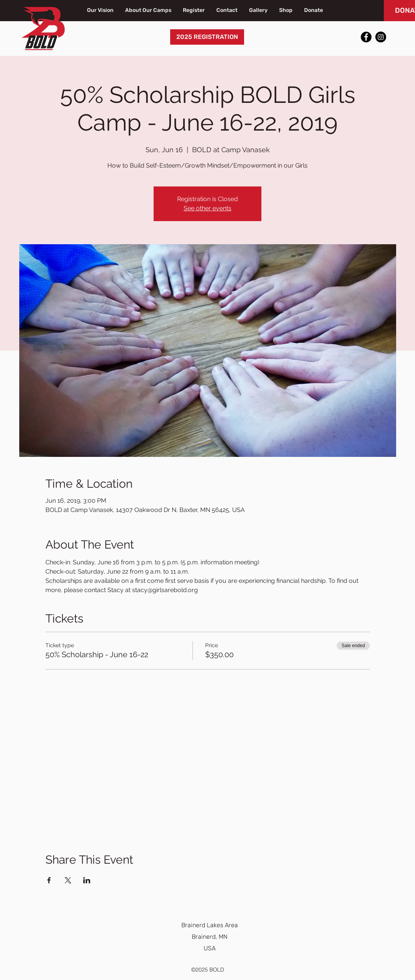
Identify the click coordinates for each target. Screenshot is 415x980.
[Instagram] (381, 37)
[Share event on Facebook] (49, 880)
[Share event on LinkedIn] (87, 880)
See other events (207, 208)
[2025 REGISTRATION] (207, 37)
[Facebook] (366, 37)
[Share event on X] (68, 880)
